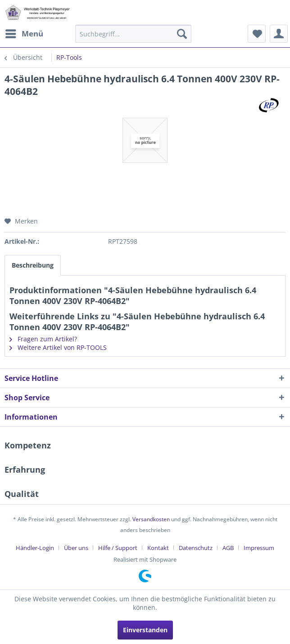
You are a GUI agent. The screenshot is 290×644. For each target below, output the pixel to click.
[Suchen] (182, 34)
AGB (228, 548)
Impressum (259, 548)
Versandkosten (151, 519)
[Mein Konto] (279, 34)
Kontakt (158, 548)
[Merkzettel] (257, 34)
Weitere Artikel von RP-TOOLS (58, 347)
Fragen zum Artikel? (43, 339)
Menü (24, 33)
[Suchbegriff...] (133, 34)
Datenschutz (196, 548)
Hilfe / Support (118, 548)
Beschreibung (33, 265)
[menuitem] (24, 34)
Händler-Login (35, 548)
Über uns (76, 548)
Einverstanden (145, 630)
